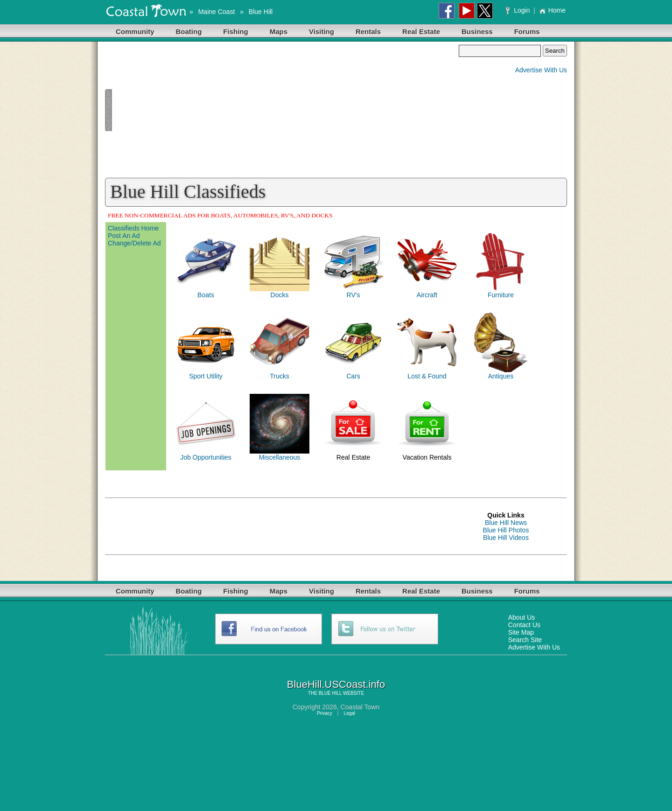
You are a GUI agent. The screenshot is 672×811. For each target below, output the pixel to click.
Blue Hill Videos (506, 538)
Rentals (368, 31)
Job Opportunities (206, 457)
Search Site (525, 640)
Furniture (501, 295)
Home (552, 10)
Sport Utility (206, 376)
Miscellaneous (280, 457)
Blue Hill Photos (506, 530)
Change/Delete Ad (134, 243)
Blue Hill (261, 12)
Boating (189, 31)
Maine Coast (217, 12)
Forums (527, 31)
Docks (280, 295)
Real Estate (421, 31)
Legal (350, 713)
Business (477, 31)
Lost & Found (427, 376)
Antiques (501, 376)
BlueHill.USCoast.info (336, 684)
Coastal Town (360, 707)
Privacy (325, 713)
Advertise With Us (541, 70)
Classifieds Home (133, 228)
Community (135, 31)
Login (519, 10)
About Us (522, 617)
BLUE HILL (330, 693)
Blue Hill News (506, 523)
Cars (353, 376)
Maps (279, 31)
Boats (206, 295)
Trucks (279, 376)
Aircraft (427, 295)
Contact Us (524, 625)
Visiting (322, 31)
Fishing (235, 31)
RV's (353, 295)
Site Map (521, 632)
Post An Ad (124, 236)
